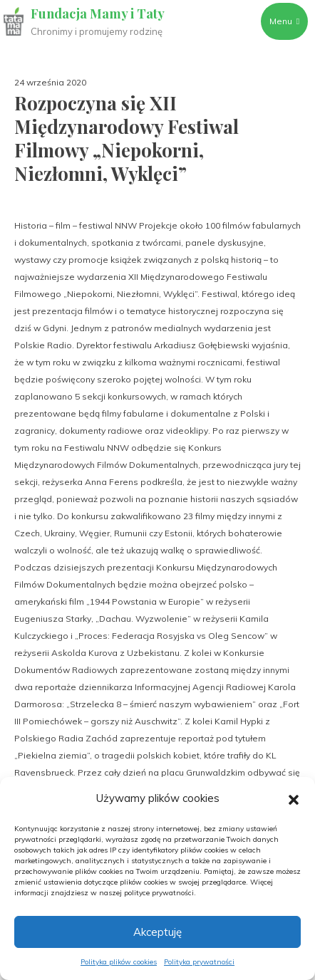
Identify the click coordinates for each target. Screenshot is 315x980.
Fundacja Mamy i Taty (98, 14)
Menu (284, 21)
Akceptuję (157, 932)
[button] (294, 798)
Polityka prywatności (199, 962)
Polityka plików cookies (119, 962)
